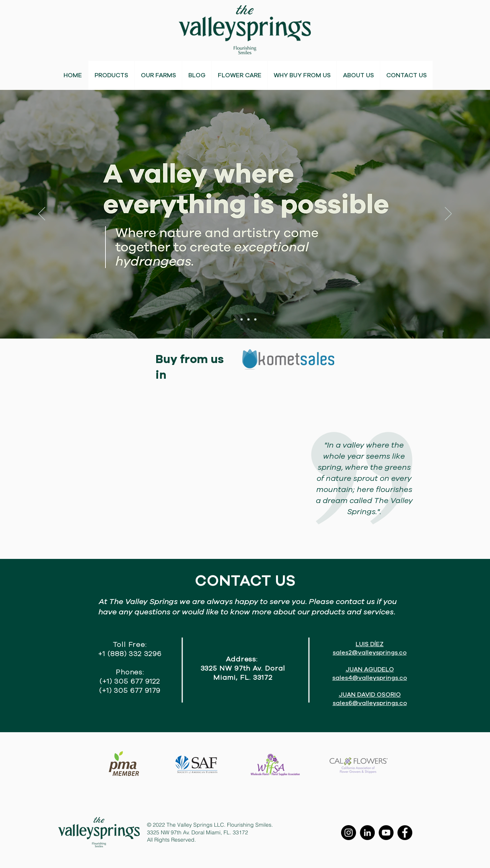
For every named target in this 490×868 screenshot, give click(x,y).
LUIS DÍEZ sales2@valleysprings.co (370, 648)
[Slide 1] (235, 319)
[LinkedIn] (367, 833)
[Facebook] (405, 833)
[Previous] (42, 214)
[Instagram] (349, 833)
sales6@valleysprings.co (370, 703)
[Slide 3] (248, 319)
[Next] (448, 214)
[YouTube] (386, 833)
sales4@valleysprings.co (370, 678)
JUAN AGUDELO (370, 669)
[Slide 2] (242, 319)
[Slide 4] (255, 319)
